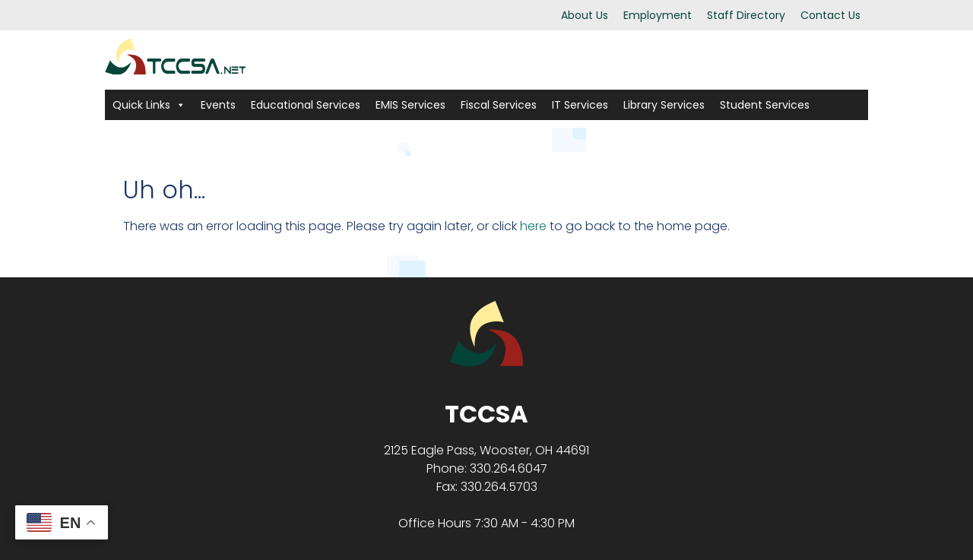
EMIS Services (410, 105)
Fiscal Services (499, 105)
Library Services (664, 105)
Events (218, 105)
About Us (585, 15)
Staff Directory (746, 15)
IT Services (580, 105)
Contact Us (830, 15)
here (533, 226)
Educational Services (306, 105)
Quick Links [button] (149, 105)
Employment (658, 15)
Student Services (765, 105)
